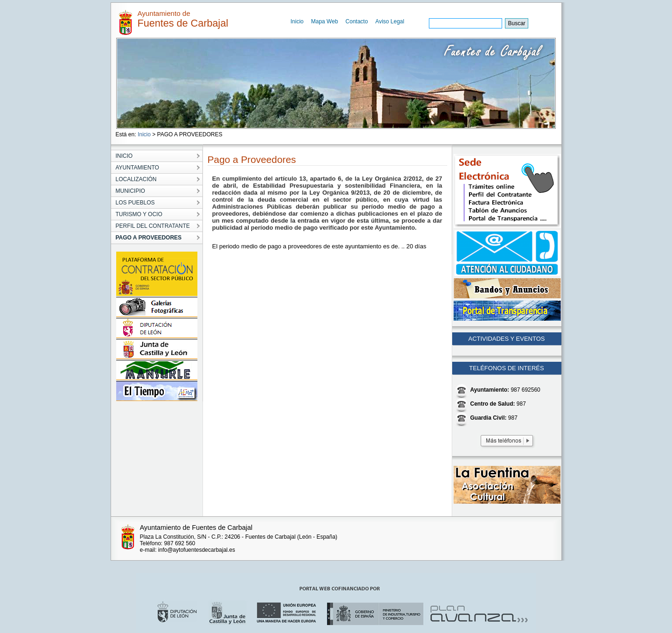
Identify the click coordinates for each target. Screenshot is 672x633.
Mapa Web (325, 21)
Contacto (357, 21)
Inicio (297, 21)
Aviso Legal (390, 21)
